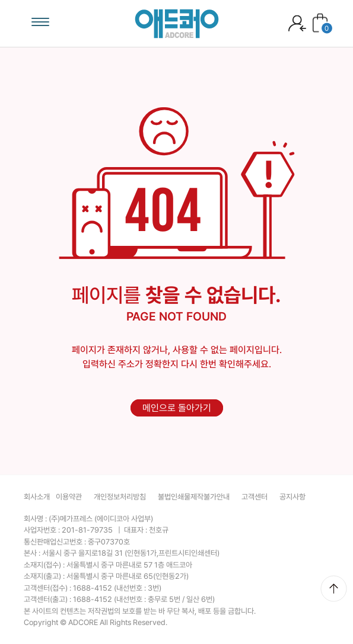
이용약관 (69, 497)
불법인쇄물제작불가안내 (194, 497)
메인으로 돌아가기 (177, 408)
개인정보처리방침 (120, 497)
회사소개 (37, 497)
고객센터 (255, 497)
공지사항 (292, 497)
